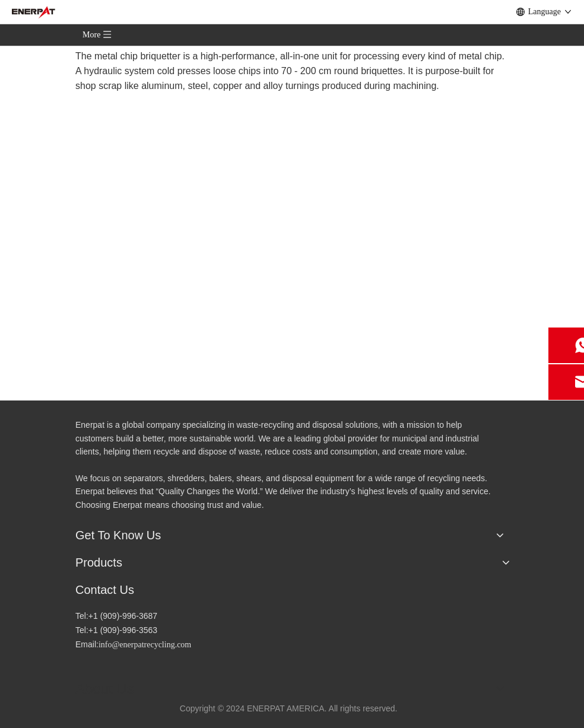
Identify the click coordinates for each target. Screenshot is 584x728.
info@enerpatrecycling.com (145, 645)
